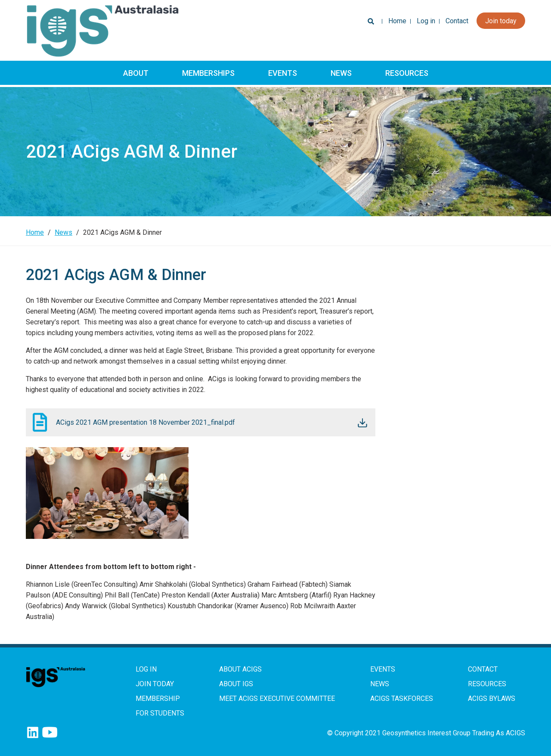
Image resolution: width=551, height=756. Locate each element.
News (341, 73)
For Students (160, 713)
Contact (457, 21)
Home (397, 21)
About (136, 73)
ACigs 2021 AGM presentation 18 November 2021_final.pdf (145, 422)
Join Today (155, 684)
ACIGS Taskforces (402, 698)
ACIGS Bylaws (492, 698)
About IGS (236, 684)
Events (283, 73)
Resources (407, 73)
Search (369, 23)
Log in (426, 21)
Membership (158, 698)
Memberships (208, 73)
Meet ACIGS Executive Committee (277, 698)
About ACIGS (240, 669)
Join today (501, 21)
